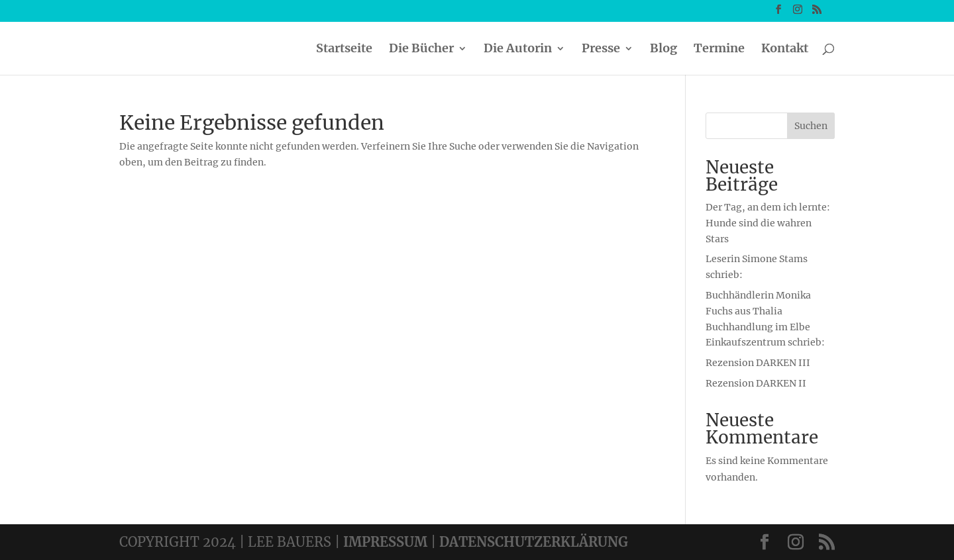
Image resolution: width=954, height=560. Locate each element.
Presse (601, 50)
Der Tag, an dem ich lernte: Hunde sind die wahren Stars (768, 223)
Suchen (811, 126)
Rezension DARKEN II (756, 383)
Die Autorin (518, 50)
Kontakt (785, 50)
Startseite (344, 50)
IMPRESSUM (385, 542)
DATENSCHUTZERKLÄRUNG (534, 542)
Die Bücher (421, 50)
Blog (663, 50)
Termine (719, 50)
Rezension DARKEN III (758, 363)
